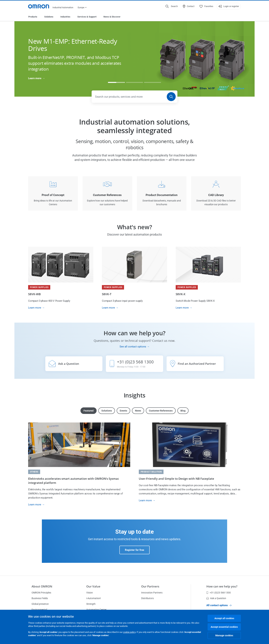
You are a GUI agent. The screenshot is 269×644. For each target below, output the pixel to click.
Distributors (147, 598)
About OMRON (42, 586)
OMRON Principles (41, 593)
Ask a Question (216, 598)
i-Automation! (94, 598)
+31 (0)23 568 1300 (219, 593)
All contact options (219, 605)
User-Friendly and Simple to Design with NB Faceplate (176, 479)
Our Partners (150, 586)
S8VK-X (181, 294)
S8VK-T (107, 294)
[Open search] (172, 6)
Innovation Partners (152, 593)
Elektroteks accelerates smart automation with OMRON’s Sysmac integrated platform (74, 481)
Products (33, 17)
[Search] (171, 97)
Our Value (93, 586)
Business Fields (40, 598)
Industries (65, 17)
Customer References (161, 411)
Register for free (134, 550)
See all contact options (133, 347)
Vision (90, 593)
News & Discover (112, 17)
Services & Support (87, 17)
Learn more (35, 78)
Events (123, 411)
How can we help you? (222, 586)
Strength (91, 604)
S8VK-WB (34, 294)
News (138, 411)
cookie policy (129, 632)
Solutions (49, 17)
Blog (183, 411)
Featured (89, 411)
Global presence (40, 604)
